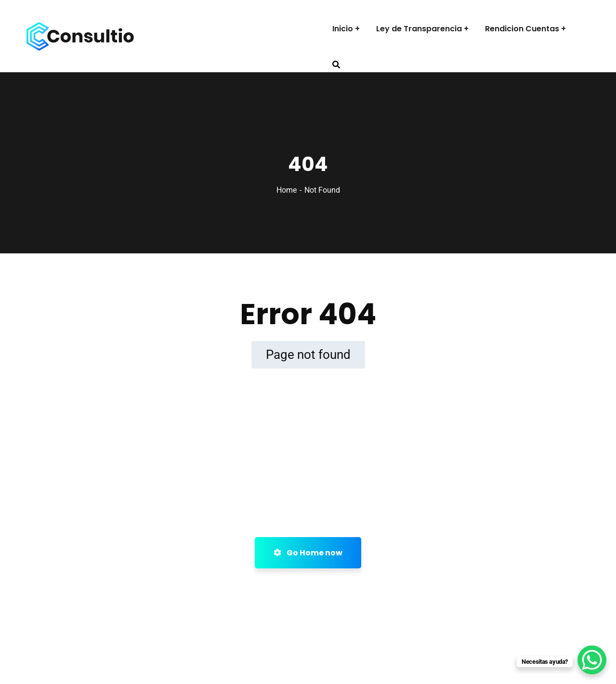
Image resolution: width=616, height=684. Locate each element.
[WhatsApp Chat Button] (592, 660)
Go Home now (308, 553)
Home (287, 190)
